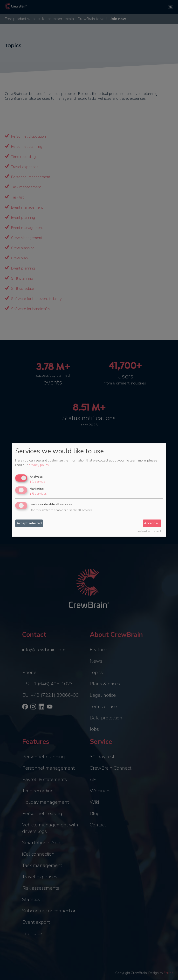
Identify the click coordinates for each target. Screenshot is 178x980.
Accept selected (29, 523)
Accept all (152, 523)
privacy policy (39, 465)
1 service (37, 481)
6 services (38, 494)
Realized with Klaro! (149, 532)
